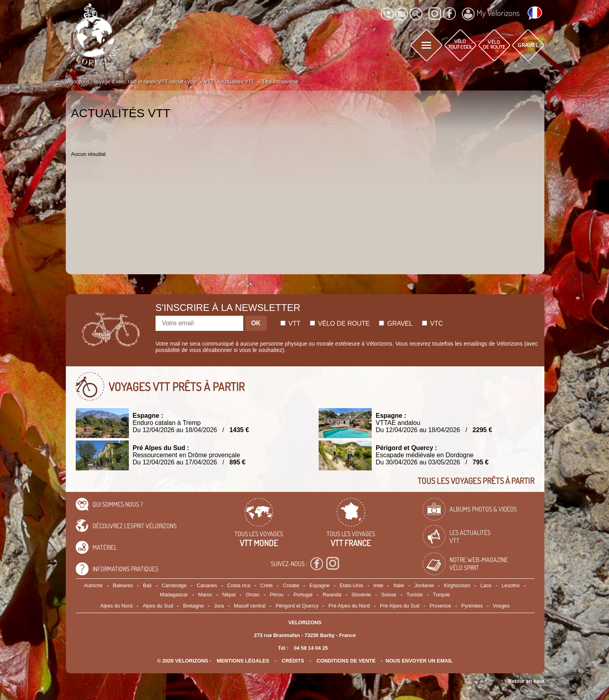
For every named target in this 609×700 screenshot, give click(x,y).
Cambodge (174, 585)
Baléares (123, 585)
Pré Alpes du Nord (349, 606)
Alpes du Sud (158, 606)
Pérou (276, 595)
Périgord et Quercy (297, 606)
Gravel (396, 323)
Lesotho (511, 585)
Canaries (207, 585)
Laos (486, 585)
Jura (219, 606)
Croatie (291, 585)
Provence (440, 606)
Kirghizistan (457, 585)
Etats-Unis (352, 585)
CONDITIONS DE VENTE (346, 661)
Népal (229, 595)
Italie (399, 585)
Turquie (441, 595)
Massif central (250, 606)
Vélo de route (340, 323)
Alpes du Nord (116, 606)
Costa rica (239, 585)
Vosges (501, 606)
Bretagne (193, 606)
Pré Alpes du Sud (400, 606)
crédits (293, 661)
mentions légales (243, 661)
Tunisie (415, 595)
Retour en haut (526, 681)
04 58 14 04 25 (311, 648)
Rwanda (332, 595)
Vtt (291, 323)
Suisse (389, 595)
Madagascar (174, 595)
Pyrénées (472, 606)
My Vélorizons (491, 14)
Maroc (205, 595)
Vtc (432, 323)
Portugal (303, 595)
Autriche (93, 585)
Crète (267, 585)
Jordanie (424, 585)
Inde (378, 585)
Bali (147, 585)
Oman (253, 595)
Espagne (320, 585)
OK (256, 323)
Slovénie (361, 595)
